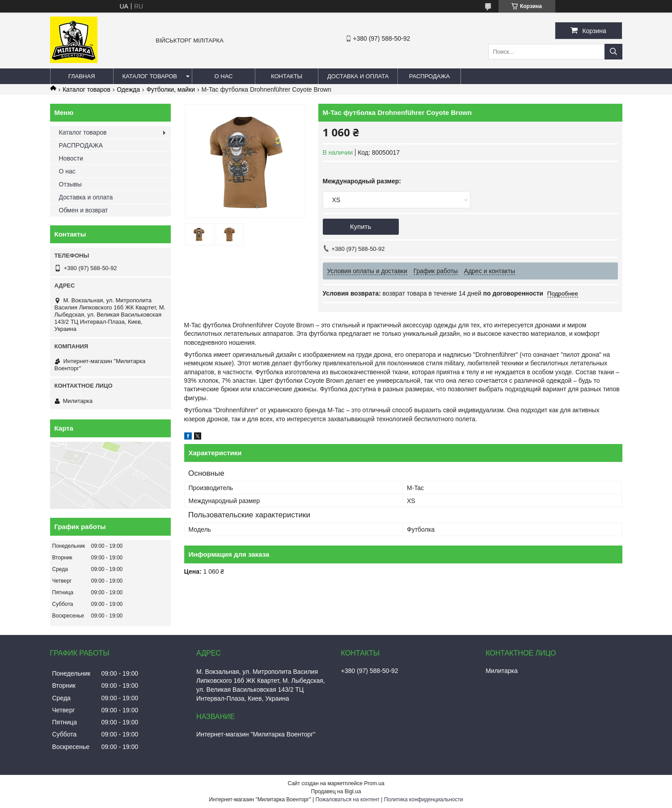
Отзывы (70, 184)
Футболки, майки (171, 89)
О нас (224, 76)
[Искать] (613, 52)
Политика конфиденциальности (424, 800)
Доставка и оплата (358, 76)
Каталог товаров (150, 76)
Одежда (128, 89)
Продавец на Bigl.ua (336, 791)
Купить (361, 226)
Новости (71, 158)
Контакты (287, 76)
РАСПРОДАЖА (429, 76)
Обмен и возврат (84, 210)
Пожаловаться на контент (347, 800)
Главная (82, 76)
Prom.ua (374, 783)
